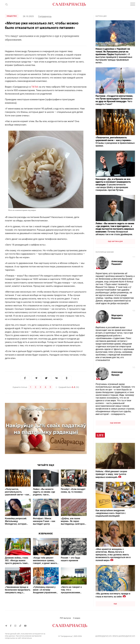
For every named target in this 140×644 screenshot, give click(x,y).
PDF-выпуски (65, 618)
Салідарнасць (45, 16)
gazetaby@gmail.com (104, 636)
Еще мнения (115, 423)
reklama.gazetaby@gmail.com (124, 636)
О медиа (77, 618)
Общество (12, 16)
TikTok (35, 87)
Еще (115, 604)
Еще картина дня (115, 241)
